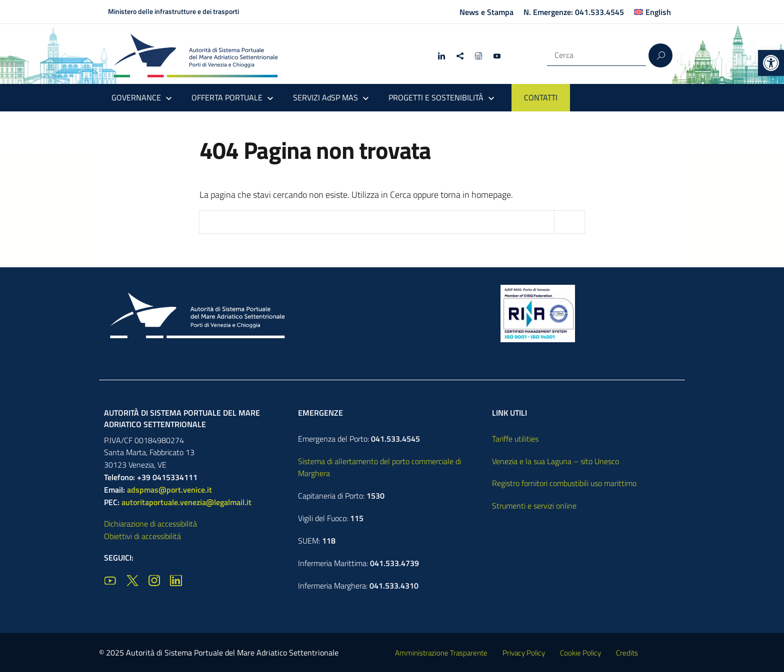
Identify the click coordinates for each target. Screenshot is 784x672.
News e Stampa (486, 12)
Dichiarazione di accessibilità (150, 524)
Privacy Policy (524, 653)
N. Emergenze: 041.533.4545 (574, 12)
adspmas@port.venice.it (169, 490)
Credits (627, 653)
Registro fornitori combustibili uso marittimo (564, 483)
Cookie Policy (580, 653)
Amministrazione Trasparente (441, 653)
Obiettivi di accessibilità (142, 536)
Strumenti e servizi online (534, 506)
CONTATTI (541, 97)
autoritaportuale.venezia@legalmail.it (186, 502)
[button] (771, 63)
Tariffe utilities (515, 439)
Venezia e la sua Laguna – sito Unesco (555, 461)
